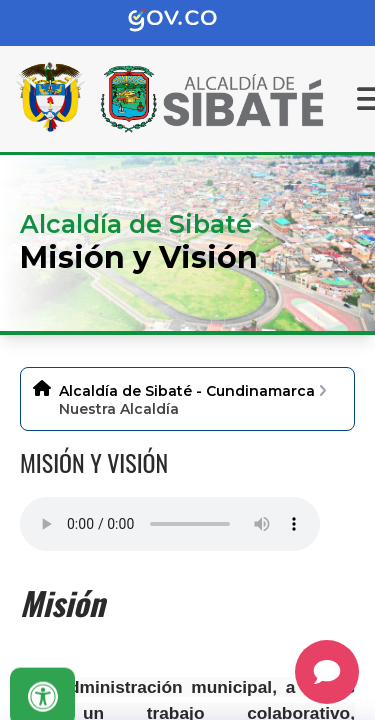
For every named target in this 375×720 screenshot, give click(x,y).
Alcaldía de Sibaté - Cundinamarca (187, 391)
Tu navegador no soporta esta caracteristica (170, 524)
